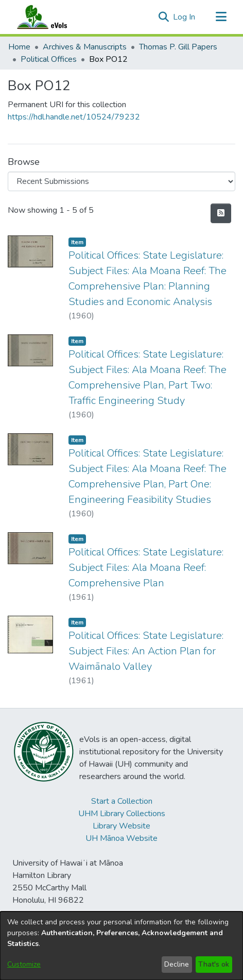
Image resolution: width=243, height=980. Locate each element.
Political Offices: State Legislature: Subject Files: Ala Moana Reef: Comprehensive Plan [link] (146, 568)
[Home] (52, 17)
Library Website (121, 826)
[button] (163, 17)
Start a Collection (122, 801)
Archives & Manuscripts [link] (85, 47)
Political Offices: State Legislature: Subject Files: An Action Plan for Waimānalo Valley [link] (146, 651)
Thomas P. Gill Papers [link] (178, 47)
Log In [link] (185, 17)
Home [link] (19, 47)
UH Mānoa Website (121, 838)
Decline (177, 964)
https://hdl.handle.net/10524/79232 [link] (74, 117)
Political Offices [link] (49, 59)
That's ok (214, 964)
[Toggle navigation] (221, 17)
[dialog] (121, 946)
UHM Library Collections (122, 814)
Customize (24, 964)
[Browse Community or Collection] (121, 181)
